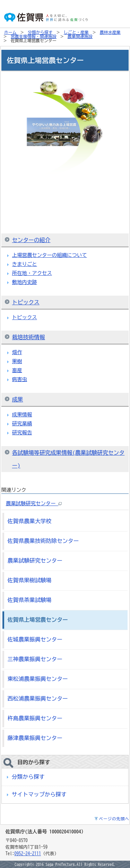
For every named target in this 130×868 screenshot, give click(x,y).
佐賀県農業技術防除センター (43, 541)
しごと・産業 (76, 32)
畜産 (17, 370)
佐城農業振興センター (35, 639)
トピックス (26, 302)
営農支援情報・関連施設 (34, 36)
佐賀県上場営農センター (38, 620)
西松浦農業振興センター (38, 699)
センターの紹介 (31, 240)
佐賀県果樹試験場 (30, 580)
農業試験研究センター (34, 503)
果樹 (17, 361)
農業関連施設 (80, 36)
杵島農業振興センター (35, 718)
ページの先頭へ (114, 819)
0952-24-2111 (28, 854)
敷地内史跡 (25, 282)
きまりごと (25, 264)
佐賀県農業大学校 (30, 521)
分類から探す (40, 32)
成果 (18, 399)
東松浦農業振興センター (38, 679)
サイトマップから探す (39, 794)
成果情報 (22, 414)
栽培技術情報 (29, 337)
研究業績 (22, 423)
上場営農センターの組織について (50, 255)
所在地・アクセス (32, 273)
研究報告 (22, 432)
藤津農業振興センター (35, 738)
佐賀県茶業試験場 (30, 600)
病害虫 (20, 379)
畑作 (17, 352)
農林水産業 (110, 32)
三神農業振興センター (35, 659)
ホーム (10, 32)
